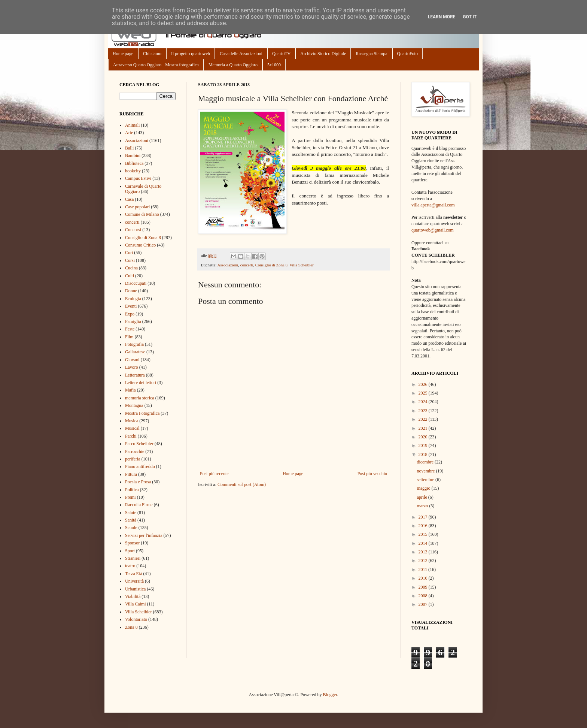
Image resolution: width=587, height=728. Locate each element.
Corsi (130, 260)
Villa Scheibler (301, 265)
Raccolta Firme (139, 505)
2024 (424, 402)
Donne (131, 291)
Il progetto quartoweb (191, 54)
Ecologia (133, 299)
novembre (426, 471)
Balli (129, 148)
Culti (130, 276)
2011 (424, 570)
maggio (424, 488)
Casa (129, 199)
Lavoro (132, 367)
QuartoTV (281, 54)
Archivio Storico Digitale (323, 54)
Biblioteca (134, 163)
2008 (424, 596)
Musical (132, 428)
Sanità (131, 520)
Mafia (130, 390)
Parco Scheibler (139, 444)
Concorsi (133, 230)
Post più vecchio (372, 474)
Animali (132, 125)
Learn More (442, 17)
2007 (424, 604)
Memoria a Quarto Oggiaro (233, 65)
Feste (130, 329)
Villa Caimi (136, 604)
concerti (247, 265)
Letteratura (135, 375)
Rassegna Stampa (371, 54)
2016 (424, 526)
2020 (424, 437)
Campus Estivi (138, 178)
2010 (424, 578)
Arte (129, 133)
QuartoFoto (407, 54)
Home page (123, 54)
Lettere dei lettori (141, 383)
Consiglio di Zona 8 (271, 265)
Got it (470, 17)
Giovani (132, 360)
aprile (422, 497)
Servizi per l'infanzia (144, 535)
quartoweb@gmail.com (433, 230)
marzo (423, 506)
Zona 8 (131, 627)
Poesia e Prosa (138, 482)
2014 (424, 543)
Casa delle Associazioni (241, 54)
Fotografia (134, 344)
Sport (130, 551)
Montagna (134, 405)
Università (134, 581)
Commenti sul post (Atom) (242, 484)
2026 (424, 384)
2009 (424, 587)
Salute (131, 513)
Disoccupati (136, 283)
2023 (424, 411)
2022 (424, 419)
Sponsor (132, 543)
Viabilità (133, 596)
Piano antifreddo (140, 466)
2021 (424, 428)
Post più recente (214, 474)
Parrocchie (135, 451)
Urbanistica (135, 589)
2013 (424, 552)
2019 (424, 445)
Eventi (131, 306)
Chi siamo (152, 54)
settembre (426, 480)
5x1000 (274, 65)
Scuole (131, 528)
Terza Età (133, 574)
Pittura (131, 474)
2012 (424, 561)
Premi (130, 497)
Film (129, 337)
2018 (424, 454)
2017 (424, 517)
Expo (130, 314)
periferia (133, 459)
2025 (424, 393)
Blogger (330, 695)
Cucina (131, 268)
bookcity (133, 171)
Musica (132, 421)
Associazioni (228, 265)
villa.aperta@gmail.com (433, 205)
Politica (132, 490)
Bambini (133, 155)
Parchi (131, 436)
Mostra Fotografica (142, 413)
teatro (130, 566)
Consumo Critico (140, 245)
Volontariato (136, 619)
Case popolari (137, 207)
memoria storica (140, 398)
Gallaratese (135, 352)
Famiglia (133, 321)
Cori (129, 253)
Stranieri (133, 558)
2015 (424, 534)
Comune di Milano (142, 214)
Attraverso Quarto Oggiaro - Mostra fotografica (156, 65)
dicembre (426, 462)
